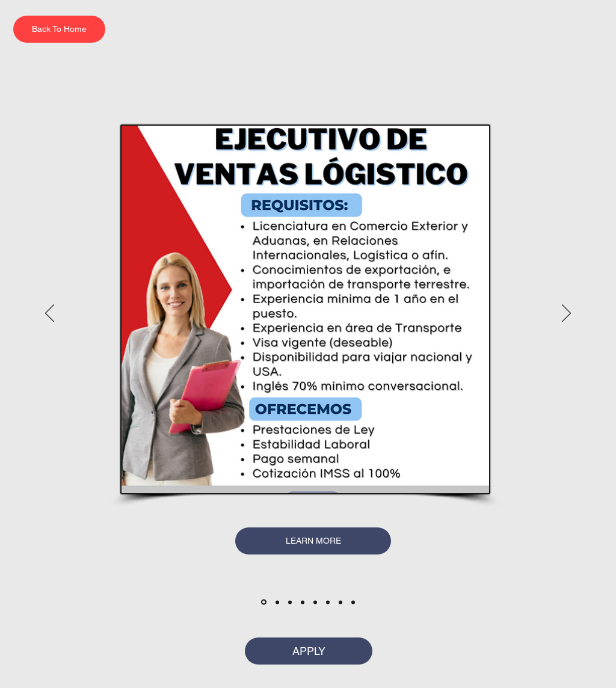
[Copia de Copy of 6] (353, 602)
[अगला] (566, 314)
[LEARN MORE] (313, 541)
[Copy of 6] (340, 602)
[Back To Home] (59, 29)
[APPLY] (309, 651)
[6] (328, 602)
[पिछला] (50, 314)
